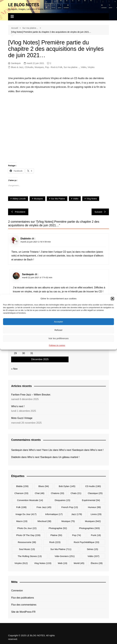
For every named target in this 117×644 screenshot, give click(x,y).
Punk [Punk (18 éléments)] (96, 535)
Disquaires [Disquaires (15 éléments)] (62, 500)
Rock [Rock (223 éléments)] (55, 542)
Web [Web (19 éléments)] (63, 563)
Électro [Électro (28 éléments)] (97, 563)
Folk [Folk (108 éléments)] (21, 507)
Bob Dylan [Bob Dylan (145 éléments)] (67, 486)
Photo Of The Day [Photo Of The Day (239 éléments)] (28, 535)
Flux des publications (22, 598)
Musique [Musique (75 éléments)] (68, 521)
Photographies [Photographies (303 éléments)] (89, 528)
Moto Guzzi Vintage (22, 418)
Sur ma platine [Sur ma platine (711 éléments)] (61, 549)
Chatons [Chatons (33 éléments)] (58, 493)
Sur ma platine (58, 199)
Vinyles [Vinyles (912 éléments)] (21, 563)
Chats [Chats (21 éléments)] (76, 493)
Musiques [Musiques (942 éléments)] (93, 521)
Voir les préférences (59, 338)
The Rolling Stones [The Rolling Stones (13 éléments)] (30, 556)
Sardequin (14, 63)
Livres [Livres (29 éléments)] (96, 514)
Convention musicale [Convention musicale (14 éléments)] (30, 500)
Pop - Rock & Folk (54, 67)
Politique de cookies (57, 345)
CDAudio (29, 67)
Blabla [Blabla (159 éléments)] (22, 486)
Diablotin (26, 239)
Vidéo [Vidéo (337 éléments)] (93, 556)
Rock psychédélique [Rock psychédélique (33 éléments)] (86, 542)
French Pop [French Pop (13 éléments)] (70, 507)
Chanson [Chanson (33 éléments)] (21, 493)
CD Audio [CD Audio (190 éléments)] (93, 486)
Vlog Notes (92, 199)
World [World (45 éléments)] (79, 563)
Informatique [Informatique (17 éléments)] (54, 514)
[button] (112, 299)
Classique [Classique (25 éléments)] (95, 493)
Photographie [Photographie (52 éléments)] (58, 528)
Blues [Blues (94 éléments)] (44, 486)
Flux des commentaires (24, 605)
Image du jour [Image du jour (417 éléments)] (26, 514)
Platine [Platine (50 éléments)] (56, 535)
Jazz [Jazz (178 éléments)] (77, 514)
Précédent (18, 212)
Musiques (39, 67)
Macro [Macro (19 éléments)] (22, 521)
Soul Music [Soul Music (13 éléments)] (27, 549)
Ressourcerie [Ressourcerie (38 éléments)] (27, 542)
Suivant (100, 212)
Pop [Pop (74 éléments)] (76, 535)
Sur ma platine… (72, 67)
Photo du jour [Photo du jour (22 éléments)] (27, 528)
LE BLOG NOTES (24, 5)
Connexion (17, 591)
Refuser (59, 330)
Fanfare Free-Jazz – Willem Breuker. (31, 395)
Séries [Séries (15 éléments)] (92, 549)
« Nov (14, 369)
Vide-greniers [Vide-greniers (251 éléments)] (65, 556)
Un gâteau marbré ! (69, 457)
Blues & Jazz (17, 67)
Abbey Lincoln (19, 199)
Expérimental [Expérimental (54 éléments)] (91, 500)
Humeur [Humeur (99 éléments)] (94, 507)
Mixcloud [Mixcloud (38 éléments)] (44, 521)
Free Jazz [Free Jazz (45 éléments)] (44, 507)
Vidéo (84, 67)
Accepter (58, 322)
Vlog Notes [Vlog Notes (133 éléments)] (43, 563)
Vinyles (91, 67)
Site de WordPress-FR (23, 612)
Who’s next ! (18, 406)
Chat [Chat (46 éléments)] (40, 493)
